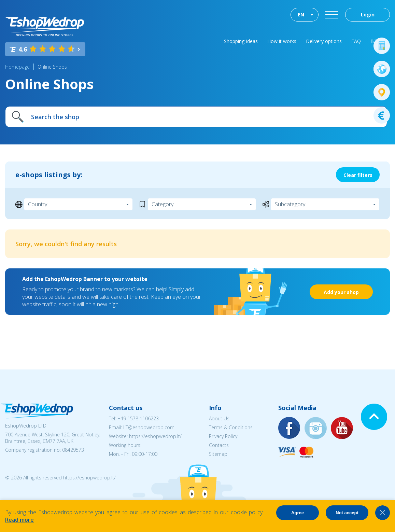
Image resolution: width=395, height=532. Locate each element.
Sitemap (218, 454)
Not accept (347, 513)
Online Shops (52, 67)
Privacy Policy (223, 436)
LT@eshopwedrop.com (149, 427)
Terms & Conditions (231, 427)
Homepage (17, 67)
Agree (298, 513)
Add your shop (341, 292)
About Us (219, 418)
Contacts (219, 445)
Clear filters (358, 175)
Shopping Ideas (241, 41)
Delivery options (324, 41)
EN (301, 15)
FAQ (356, 41)
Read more (19, 520)
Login (368, 15)
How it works (282, 41)
